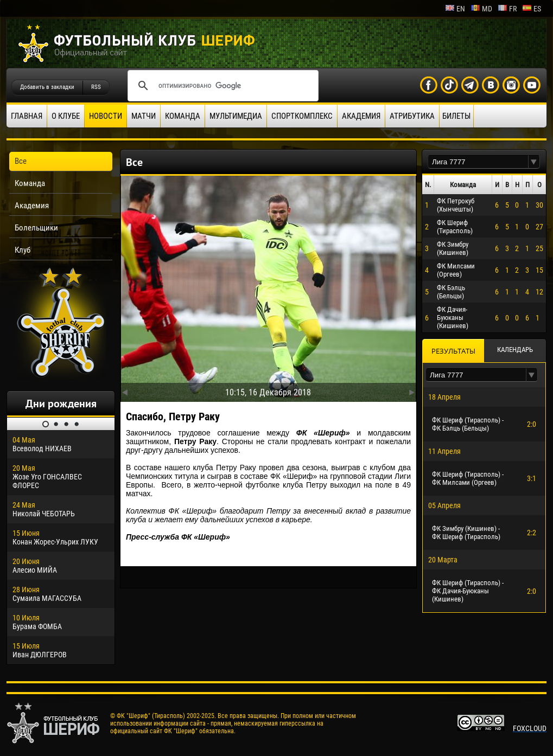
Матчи (144, 116)
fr (507, 9)
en (455, 9)
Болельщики (36, 228)
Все (21, 161)
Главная (27, 116)
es (532, 9)
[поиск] (221, 86)
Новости (106, 116)
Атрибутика (412, 116)
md (481, 9)
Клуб (23, 250)
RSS (96, 87)
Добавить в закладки (47, 87)
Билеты (456, 116)
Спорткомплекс (302, 116)
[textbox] (478, 162)
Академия (361, 116)
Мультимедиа (236, 116)
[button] (534, 162)
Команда (183, 116)
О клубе (66, 116)
